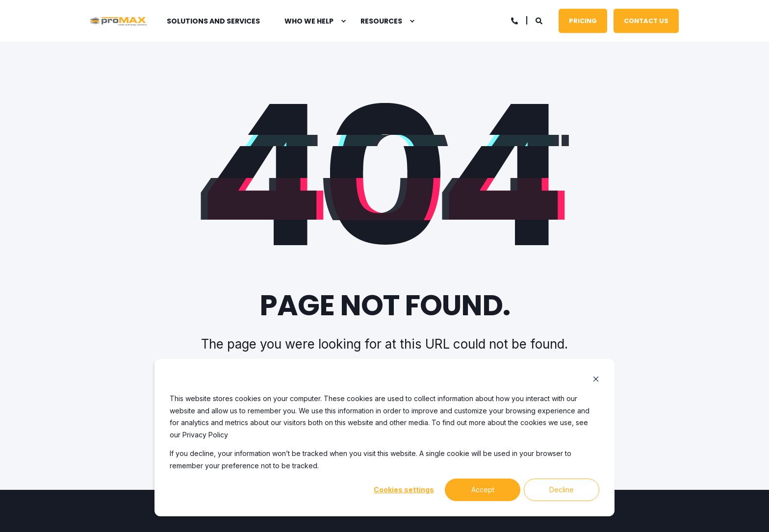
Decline (562, 490)
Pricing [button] (583, 20)
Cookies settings (404, 490)
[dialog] (384, 438)
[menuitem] (343, 21)
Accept (483, 490)
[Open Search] (540, 20)
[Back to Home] (118, 21)
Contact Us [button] (646, 20)
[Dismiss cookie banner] (596, 380)
